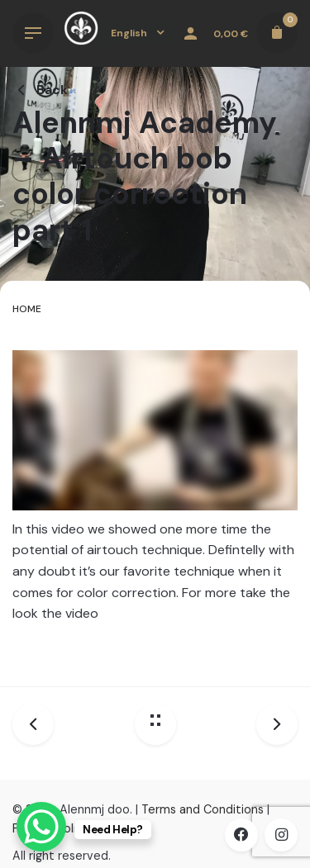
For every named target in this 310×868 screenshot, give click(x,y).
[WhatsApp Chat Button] (41, 827)
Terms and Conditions (203, 809)
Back (40, 90)
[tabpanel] (155, 502)
